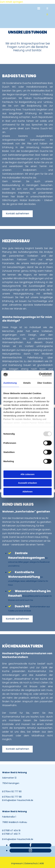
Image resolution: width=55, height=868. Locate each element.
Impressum (17, 863)
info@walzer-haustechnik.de (18, 800)
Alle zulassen (27, 474)
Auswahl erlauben (27, 483)
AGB (42, 863)
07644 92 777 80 (13, 791)
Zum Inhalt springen (11, 2)
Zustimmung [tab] (10, 383)
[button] (17, 214)
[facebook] (30, 845)
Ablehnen (27, 491)
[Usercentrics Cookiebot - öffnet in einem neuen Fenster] (39, 375)
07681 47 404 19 (12, 830)
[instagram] (30, 850)
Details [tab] (27, 383)
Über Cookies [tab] (44, 383)
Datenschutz (31, 863)
